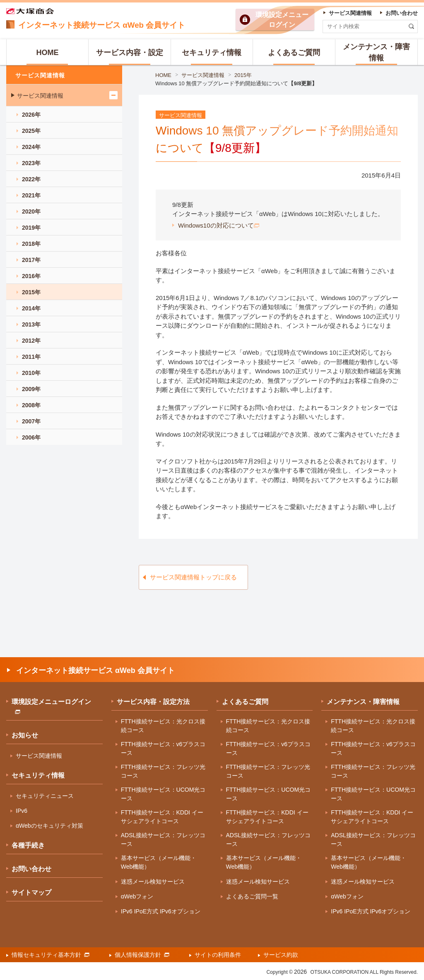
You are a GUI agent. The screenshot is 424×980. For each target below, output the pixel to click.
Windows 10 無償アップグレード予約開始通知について (236, 83)
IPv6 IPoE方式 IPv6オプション (161, 911)
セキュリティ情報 (38, 775)
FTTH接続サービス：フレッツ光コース (163, 771)
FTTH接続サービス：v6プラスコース (163, 748)
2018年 (31, 244)
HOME (163, 75)
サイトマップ (31, 892)
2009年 (31, 389)
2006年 (31, 437)
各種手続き (28, 845)
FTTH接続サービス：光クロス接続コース (163, 726)
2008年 (31, 405)
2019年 (31, 228)
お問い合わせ (31, 869)
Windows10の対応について (219, 225)
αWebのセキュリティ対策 (49, 826)
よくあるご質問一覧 (252, 896)
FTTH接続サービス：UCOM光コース (163, 794)
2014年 (31, 308)
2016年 (31, 276)
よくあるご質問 (245, 702)
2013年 (31, 324)
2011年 (31, 357)
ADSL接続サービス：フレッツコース (163, 839)
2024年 (31, 147)
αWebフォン (137, 896)
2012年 (31, 341)
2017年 (31, 260)
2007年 (31, 421)
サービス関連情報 (203, 75)
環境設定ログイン (282, 20)
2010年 (31, 373)
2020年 (31, 211)
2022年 (31, 179)
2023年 (31, 163)
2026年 (31, 115)
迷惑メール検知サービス (153, 882)
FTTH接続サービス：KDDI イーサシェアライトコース (162, 817)
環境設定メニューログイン (51, 706)
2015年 (243, 75)
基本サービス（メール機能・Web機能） (159, 862)
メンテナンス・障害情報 (363, 702)
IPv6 (22, 811)
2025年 (31, 131)
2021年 (31, 195)
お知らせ (25, 735)
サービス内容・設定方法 (153, 702)
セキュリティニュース (45, 796)
